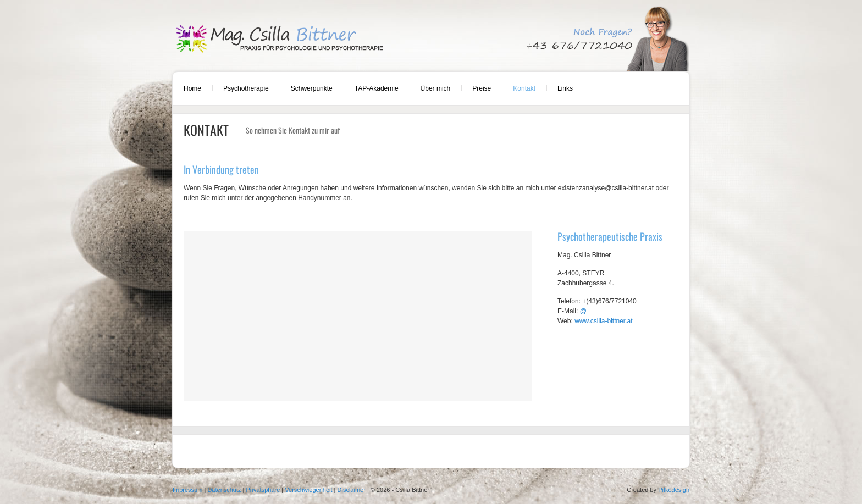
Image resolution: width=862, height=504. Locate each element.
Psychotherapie (246, 88)
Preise (482, 88)
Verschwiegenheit (308, 490)
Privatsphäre (263, 490)
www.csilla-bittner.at (603, 321)
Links (565, 88)
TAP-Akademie (377, 88)
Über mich (436, 88)
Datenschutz (224, 490)
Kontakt (524, 88)
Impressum (187, 490)
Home (192, 88)
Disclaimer (352, 490)
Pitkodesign (674, 490)
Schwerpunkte (312, 88)
